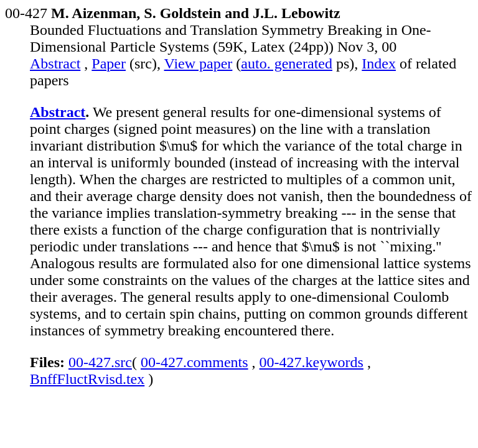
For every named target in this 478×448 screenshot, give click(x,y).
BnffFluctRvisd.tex (87, 379)
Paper (109, 63)
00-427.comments (194, 362)
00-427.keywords (312, 362)
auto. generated (287, 63)
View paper (199, 63)
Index (379, 63)
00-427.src (100, 362)
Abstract (55, 63)
